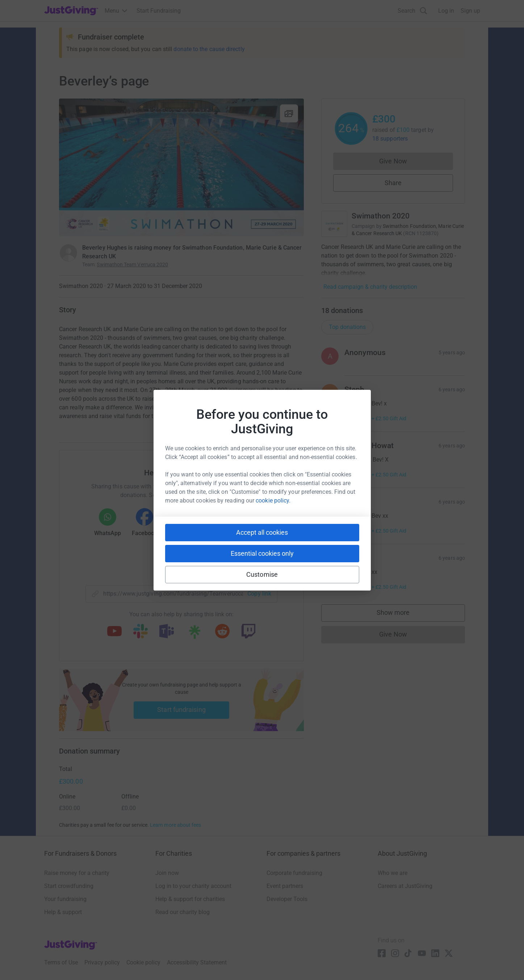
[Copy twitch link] (248, 632)
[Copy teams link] (167, 632)
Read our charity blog (183, 912)
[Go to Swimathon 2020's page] (334, 224)
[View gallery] (289, 113)
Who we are (393, 873)
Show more (401, 614)
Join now (167, 873)
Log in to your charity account (193, 886)
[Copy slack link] (141, 632)
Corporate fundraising (294, 873)
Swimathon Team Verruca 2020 (132, 264)
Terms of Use (61, 962)
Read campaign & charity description (370, 287)
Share (393, 183)
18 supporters (390, 139)
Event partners (285, 886)
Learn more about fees (175, 825)
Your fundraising (65, 899)
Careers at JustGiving (405, 886)
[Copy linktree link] (194, 634)
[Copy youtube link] (114, 632)
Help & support (63, 912)
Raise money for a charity (77, 873)
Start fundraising (181, 710)
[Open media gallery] (181, 167)
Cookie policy (143, 962)
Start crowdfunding (69, 886)
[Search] (412, 11)
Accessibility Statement (197, 962)
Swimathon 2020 (381, 216)
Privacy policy (102, 962)
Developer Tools (287, 899)
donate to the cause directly (209, 49)
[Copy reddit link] (222, 632)
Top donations (347, 327)
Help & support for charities (190, 899)
